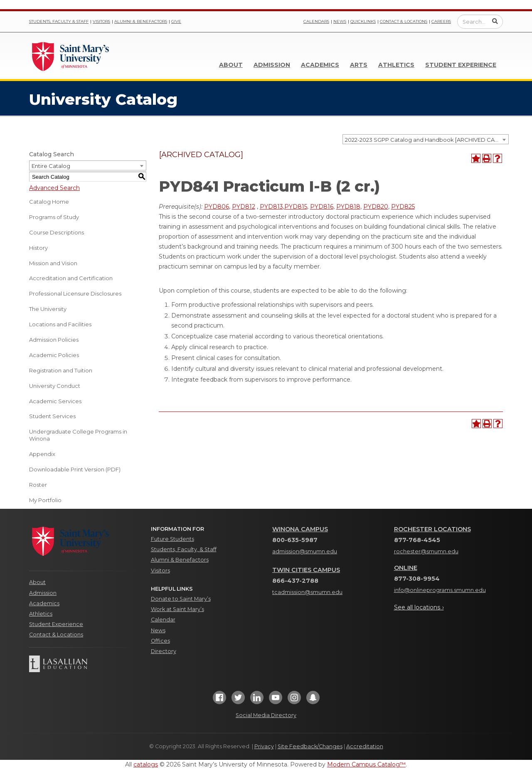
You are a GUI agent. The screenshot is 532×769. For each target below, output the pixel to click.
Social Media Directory (266, 715)
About (231, 65)
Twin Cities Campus (306, 570)
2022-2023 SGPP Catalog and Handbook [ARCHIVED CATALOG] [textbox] (427, 140)
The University (48, 309)
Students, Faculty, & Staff (184, 549)
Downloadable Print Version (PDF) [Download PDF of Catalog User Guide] (75, 469)
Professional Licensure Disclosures (75, 293)
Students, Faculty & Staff (59, 21)
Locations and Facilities (60, 324)
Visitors (101, 21)
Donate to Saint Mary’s (181, 599)
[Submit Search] (495, 21)
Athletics (396, 65)
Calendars (316, 21)
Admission (272, 65)
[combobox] (426, 139)
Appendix (42, 454)
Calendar (163, 620)
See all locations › (419, 607)
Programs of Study (54, 217)
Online (406, 568)
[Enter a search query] (480, 22)
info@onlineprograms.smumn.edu (440, 590)
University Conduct (55, 386)
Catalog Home (49, 202)
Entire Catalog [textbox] (51, 166)
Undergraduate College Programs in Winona (78, 435)
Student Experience (461, 65)
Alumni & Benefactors (141, 21)
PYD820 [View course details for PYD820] (376, 207)
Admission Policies (54, 340)
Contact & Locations (404, 21)
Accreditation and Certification (71, 278)
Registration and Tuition (61, 370)
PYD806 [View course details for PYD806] (217, 207)
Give (176, 21)
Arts (359, 65)
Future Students (172, 539)
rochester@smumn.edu (426, 551)
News (340, 21)
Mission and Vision (53, 263)
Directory (164, 651)
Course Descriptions (57, 232)
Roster (38, 485)
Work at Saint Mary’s (177, 609)
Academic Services (55, 401)
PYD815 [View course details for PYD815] (296, 207)
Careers (441, 21)
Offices (160, 641)
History (38, 248)
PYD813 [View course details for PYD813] (271, 207)
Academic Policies (54, 355)
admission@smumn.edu (305, 551)
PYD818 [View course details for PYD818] (348, 207)
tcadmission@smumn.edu (307, 592)
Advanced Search (54, 188)
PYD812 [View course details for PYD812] (244, 207)
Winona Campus (300, 529)
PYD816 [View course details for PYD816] (322, 207)
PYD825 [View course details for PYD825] (403, 207)
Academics (320, 65)
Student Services (52, 416)
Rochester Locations (432, 529)
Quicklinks (363, 21)
